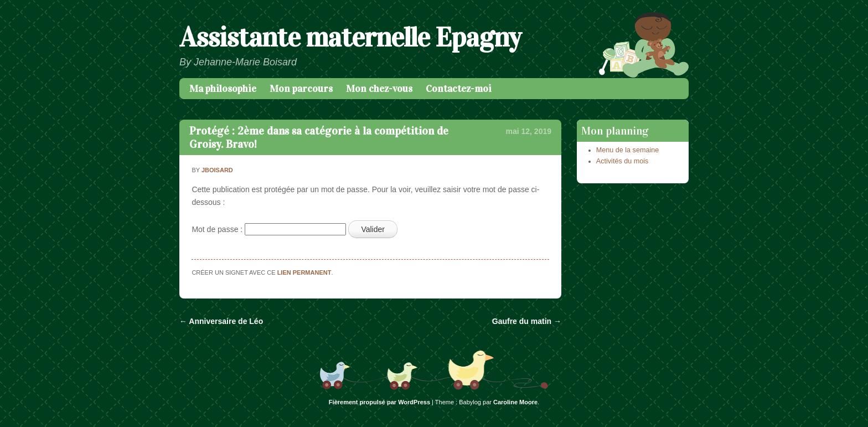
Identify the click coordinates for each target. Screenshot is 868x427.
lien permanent (304, 272)
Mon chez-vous (379, 89)
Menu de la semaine (627, 150)
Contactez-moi (459, 89)
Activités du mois (622, 161)
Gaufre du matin (527, 321)
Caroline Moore (515, 402)
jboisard (217, 170)
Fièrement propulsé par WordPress (379, 402)
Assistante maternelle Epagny (350, 37)
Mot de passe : (269, 229)
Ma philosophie (223, 89)
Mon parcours (301, 89)
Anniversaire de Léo (221, 321)
